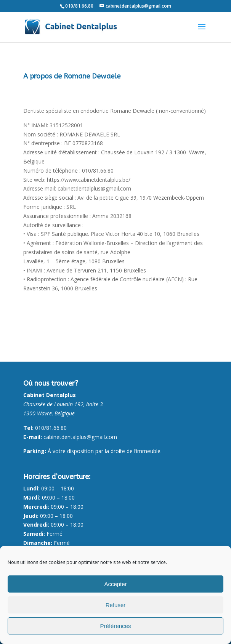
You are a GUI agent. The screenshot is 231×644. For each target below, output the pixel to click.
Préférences (116, 626)
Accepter (115, 584)
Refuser (116, 605)
